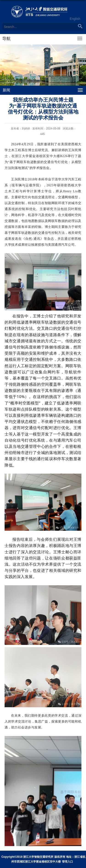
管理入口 (67, 862)
